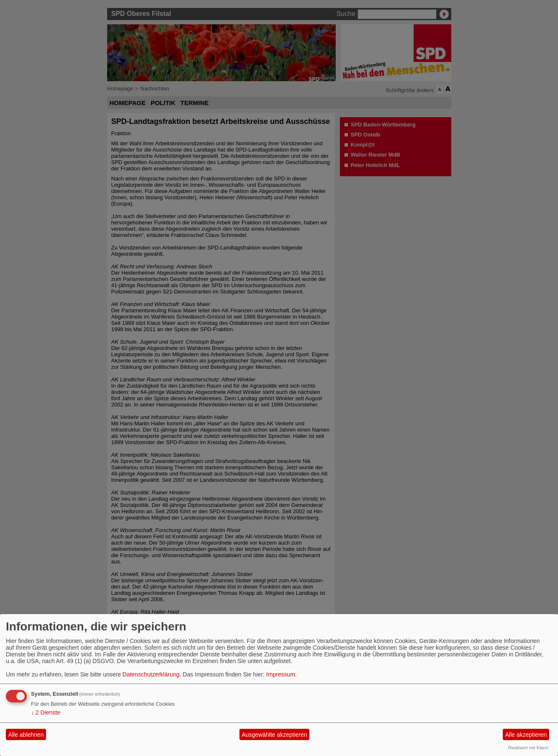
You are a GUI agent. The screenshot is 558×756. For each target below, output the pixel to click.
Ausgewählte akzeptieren (274, 735)
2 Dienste (46, 712)
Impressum (281, 674)
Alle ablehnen (26, 735)
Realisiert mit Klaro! (528, 748)
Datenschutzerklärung (151, 674)
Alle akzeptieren (526, 735)
